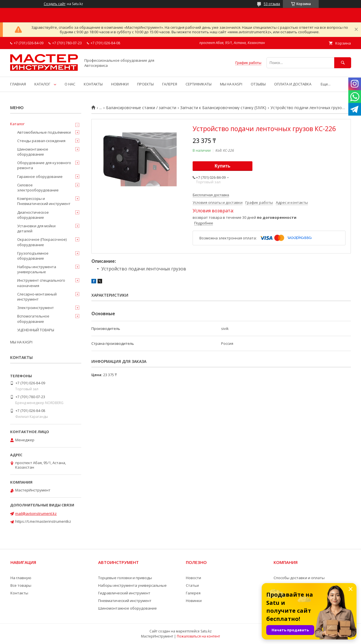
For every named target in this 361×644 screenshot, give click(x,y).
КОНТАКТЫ (93, 84)
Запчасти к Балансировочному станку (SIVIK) (223, 108)
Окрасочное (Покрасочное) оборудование (42, 242)
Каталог (17, 124)
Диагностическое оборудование (33, 215)
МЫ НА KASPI (231, 84)
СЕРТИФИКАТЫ (199, 84)
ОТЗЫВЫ (258, 84)
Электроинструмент (36, 308)
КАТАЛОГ (42, 84)
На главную (21, 578)
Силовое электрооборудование (38, 188)
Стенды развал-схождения (41, 141)
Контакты (19, 593)
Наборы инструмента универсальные (37, 269)
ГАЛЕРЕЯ (170, 84)
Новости (193, 578)
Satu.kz (206, 631)
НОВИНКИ (120, 84)
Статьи (192, 585)
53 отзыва (272, 4)
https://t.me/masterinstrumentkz (43, 521)
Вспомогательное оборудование (33, 319)
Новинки (194, 601)
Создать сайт (55, 4)
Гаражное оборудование (40, 177)
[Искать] (343, 63)
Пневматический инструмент (125, 601)
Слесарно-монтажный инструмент (37, 297)
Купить (223, 166)
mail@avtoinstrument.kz (36, 513)
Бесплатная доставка (211, 195)
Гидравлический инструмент (124, 593)
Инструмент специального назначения (41, 283)
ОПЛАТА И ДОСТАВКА (293, 84)
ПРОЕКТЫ (145, 84)
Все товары (21, 585)
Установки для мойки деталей (36, 228)
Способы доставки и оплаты (299, 578)
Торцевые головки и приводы (125, 578)
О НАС (70, 84)
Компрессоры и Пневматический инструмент (44, 201)
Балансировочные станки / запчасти (141, 108)
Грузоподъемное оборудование (33, 256)
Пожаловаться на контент (198, 636)
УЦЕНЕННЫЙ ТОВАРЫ (36, 330)
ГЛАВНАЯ (18, 84)
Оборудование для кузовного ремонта (44, 165)
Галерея (193, 593)
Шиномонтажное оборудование (33, 152)
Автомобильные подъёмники (44, 132)
